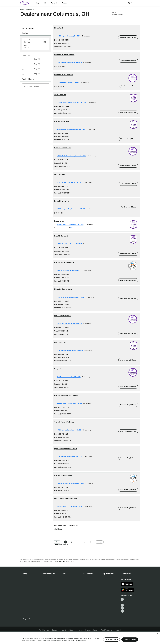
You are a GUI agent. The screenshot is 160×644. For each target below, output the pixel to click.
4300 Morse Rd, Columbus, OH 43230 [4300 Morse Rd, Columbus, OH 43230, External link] (70, 270)
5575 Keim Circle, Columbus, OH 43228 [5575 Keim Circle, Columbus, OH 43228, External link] (70, 324)
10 (91, 542)
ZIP (43, 40)
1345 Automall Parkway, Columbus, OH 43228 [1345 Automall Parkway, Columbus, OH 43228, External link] (72, 129)
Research (54, 3)
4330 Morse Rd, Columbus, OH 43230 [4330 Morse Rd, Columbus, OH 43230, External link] (70, 430)
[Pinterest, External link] (122, 611)
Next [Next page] (99, 542)
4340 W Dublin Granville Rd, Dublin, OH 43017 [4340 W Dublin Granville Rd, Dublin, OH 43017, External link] (72, 103)
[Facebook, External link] (122, 602)
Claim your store (77, 228)
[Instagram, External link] (122, 608)
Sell (45, 3)
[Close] (158, 633)
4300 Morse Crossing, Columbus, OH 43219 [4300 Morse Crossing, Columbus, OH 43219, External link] (71, 297)
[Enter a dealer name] (36, 86)
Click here (58, 529)
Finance (65, 3)
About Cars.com (44, 630)
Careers (80, 630)
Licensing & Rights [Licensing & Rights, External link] (92, 630)
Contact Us (56, 630)
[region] (80, 638)
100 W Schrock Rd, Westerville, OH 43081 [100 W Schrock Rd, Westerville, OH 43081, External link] (71, 225)
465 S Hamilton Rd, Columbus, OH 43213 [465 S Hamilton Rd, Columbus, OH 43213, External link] (70, 506)
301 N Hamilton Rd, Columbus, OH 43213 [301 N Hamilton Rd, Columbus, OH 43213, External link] (70, 350)
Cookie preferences (111, 640)
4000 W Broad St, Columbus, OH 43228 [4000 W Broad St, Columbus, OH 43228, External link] (70, 63)
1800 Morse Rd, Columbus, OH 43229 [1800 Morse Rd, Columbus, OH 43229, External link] (69, 377)
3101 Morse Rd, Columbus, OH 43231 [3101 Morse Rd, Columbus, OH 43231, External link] (69, 83)
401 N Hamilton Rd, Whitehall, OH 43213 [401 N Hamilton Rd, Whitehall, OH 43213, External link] (70, 457)
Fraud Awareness (106, 630)
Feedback (118, 630)
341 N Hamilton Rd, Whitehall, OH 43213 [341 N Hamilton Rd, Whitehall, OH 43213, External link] (70, 182)
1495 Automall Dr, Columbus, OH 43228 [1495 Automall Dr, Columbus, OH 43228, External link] (70, 403)
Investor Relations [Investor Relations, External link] (68, 630)
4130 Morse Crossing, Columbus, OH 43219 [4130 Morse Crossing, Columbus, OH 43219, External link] (71, 483)
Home (22, 10)
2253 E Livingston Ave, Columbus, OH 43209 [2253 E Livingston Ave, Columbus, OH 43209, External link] (72, 209)
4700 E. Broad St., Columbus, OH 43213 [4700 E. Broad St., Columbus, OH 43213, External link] (70, 244)
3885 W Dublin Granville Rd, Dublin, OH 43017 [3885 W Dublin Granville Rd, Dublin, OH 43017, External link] (72, 156)
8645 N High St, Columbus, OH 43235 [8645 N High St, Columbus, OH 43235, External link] (69, 36)
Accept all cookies (130, 640)
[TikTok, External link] (122, 599)
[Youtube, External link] (122, 605)
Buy (38, 3)
